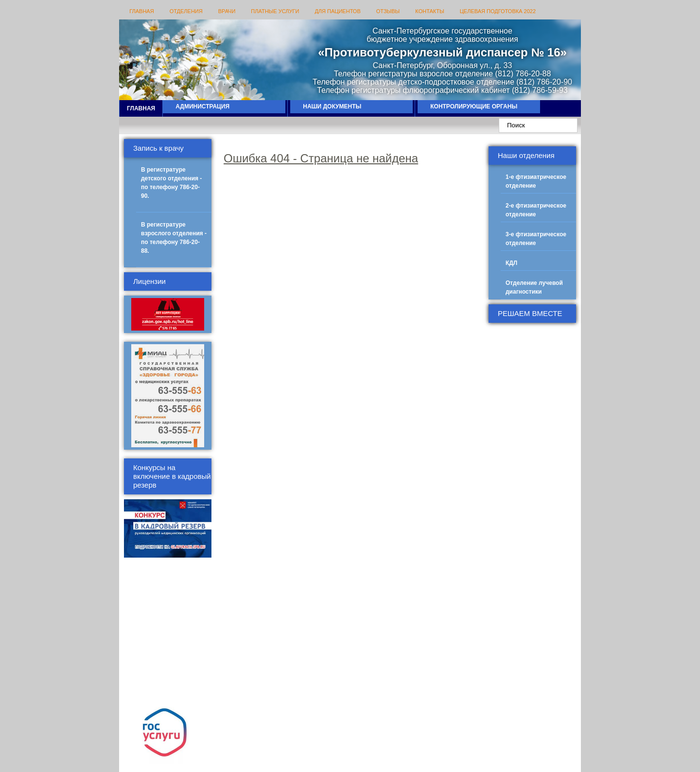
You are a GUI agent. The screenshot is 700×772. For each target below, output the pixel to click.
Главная (141, 11)
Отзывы (388, 11)
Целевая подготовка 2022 (498, 11)
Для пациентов (337, 11)
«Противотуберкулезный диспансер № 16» (442, 52)
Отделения (186, 11)
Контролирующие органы (474, 106)
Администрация (202, 106)
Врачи (227, 11)
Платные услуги (275, 11)
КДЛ (511, 263)
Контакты (429, 11)
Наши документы (332, 106)
